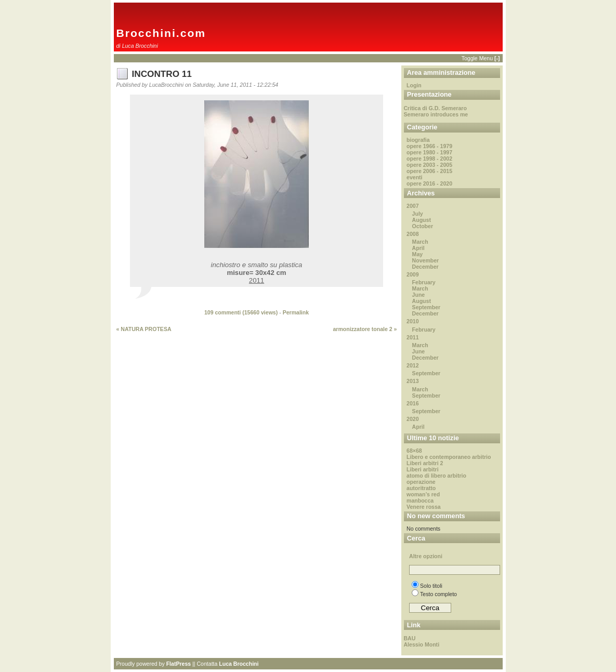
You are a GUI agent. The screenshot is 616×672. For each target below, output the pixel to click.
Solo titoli (427, 586)
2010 (412, 321)
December (425, 267)
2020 (412, 419)
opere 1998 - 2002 (429, 159)
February (424, 282)
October (423, 226)
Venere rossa (424, 507)
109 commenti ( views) (241, 312)
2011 (412, 337)
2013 (412, 381)
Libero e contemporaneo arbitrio (449, 457)
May (418, 254)
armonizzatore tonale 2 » (365, 329)
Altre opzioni (426, 556)
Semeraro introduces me (436, 114)
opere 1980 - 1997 (429, 152)
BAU (410, 638)
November (426, 260)
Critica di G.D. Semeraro (435, 108)
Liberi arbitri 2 (425, 463)
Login (414, 85)
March (420, 242)
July (418, 214)
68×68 (414, 451)
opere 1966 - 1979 (429, 146)
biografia (418, 140)
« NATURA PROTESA (144, 329)
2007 (412, 206)
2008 (412, 234)
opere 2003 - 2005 (429, 165)
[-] (497, 58)
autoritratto (421, 488)
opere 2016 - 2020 (429, 183)
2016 (412, 403)
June (419, 295)
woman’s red (423, 494)
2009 (412, 274)
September (427, 307)
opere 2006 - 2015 (429, 171)
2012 (412, 365)
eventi (414, 177)
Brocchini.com (161, 33)
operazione (421, 482)
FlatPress (179, 664)
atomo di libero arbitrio (436, 476)
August (422, 220)
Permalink (296, 312)
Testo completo (434, 594)
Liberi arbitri (423, 469)
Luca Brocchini (239, 664)
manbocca (420, 500)
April (418, 248)
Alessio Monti (422, 644)
